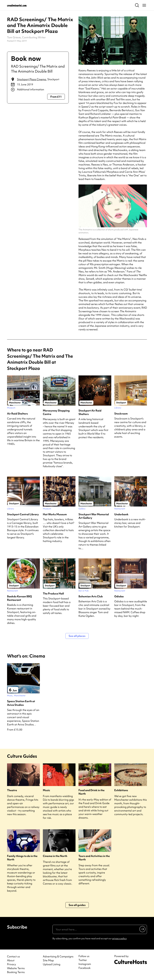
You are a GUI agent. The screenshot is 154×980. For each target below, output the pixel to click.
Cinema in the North (55, 856)
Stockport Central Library (23, 514)
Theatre (12, 790)
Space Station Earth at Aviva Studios (21, 703)
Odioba (119, 596)
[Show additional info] (38, 90)
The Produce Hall (53, 593)
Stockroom (121, 414)
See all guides (77, 905)
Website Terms (16, 968)
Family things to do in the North (22, 858)
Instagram (85, 964)
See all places (77, 636)
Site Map (48, 960)
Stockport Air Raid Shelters (90, 412)
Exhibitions (121, 790)
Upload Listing (52, 964)
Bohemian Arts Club (91, 596)
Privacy (12, 964)
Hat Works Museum (55, 514)
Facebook (85, 968)
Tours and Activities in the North (94, 858)
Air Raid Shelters (17, 414)
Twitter (83, 960)
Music (46, 790)
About (11, 960)
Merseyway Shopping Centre (56, 412)
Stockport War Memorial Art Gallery (94, 516)
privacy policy (119, 939)
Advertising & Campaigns (58, 956)
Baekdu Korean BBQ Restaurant (19, 598)
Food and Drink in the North (92, 792)
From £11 (56, 97)
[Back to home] (17, 5)
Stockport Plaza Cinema (32, 79)
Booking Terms (16, 972)
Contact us (13, 956)
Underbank (121, 514)
